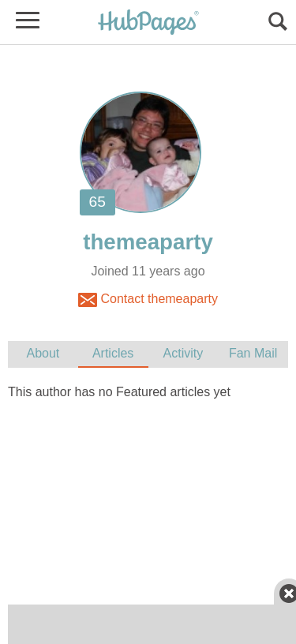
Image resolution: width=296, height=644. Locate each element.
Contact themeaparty (148, 300)
